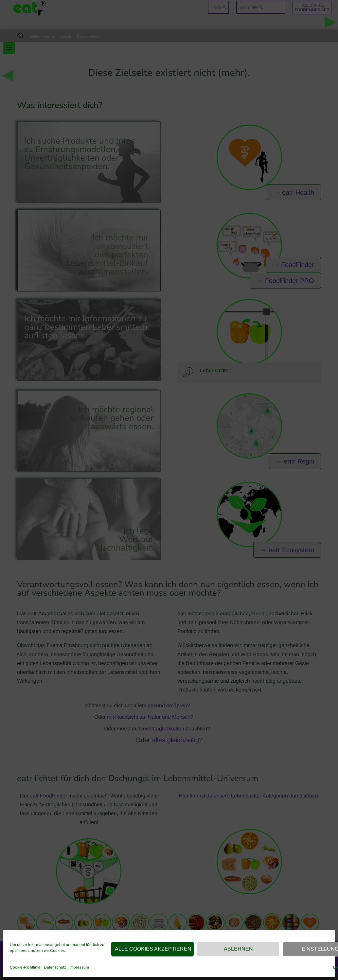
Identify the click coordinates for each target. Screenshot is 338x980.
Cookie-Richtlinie (25, 967)
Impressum (79, 967)
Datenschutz (55, 967)
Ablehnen (238, 949)
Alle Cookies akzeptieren (153, 949)
